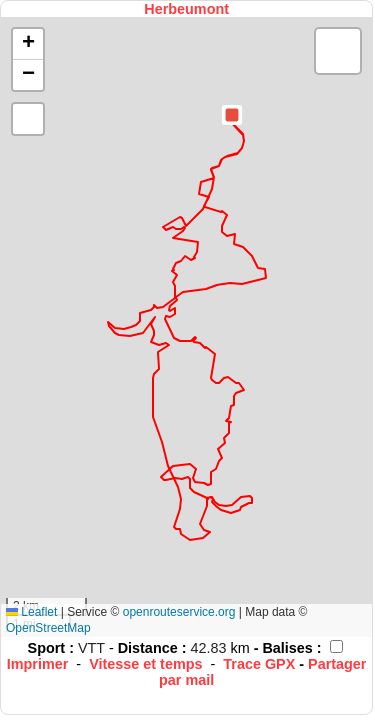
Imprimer (38, 664)
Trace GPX (259, 664)
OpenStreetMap (48, 628)
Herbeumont (186, 9)
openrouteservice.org (179, 612)
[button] (232, 115)
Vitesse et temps (145, 664)
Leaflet (31, 612)
